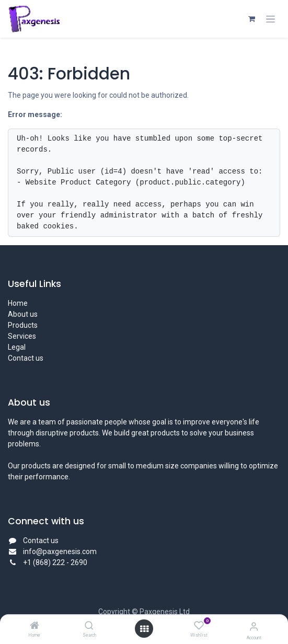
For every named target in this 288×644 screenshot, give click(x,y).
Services (22, 336)
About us (23, 314)
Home (18, 303)
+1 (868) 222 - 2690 (56, 562)
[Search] (89, 626)
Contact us (26, 358)
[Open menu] (144, 629)
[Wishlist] (199, 626)
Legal (17, 347)
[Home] (34, 626)
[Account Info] (254, 626)
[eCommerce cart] (251, 19)
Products (23, 325)
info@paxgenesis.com (60, 551)
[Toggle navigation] (270, 19)
